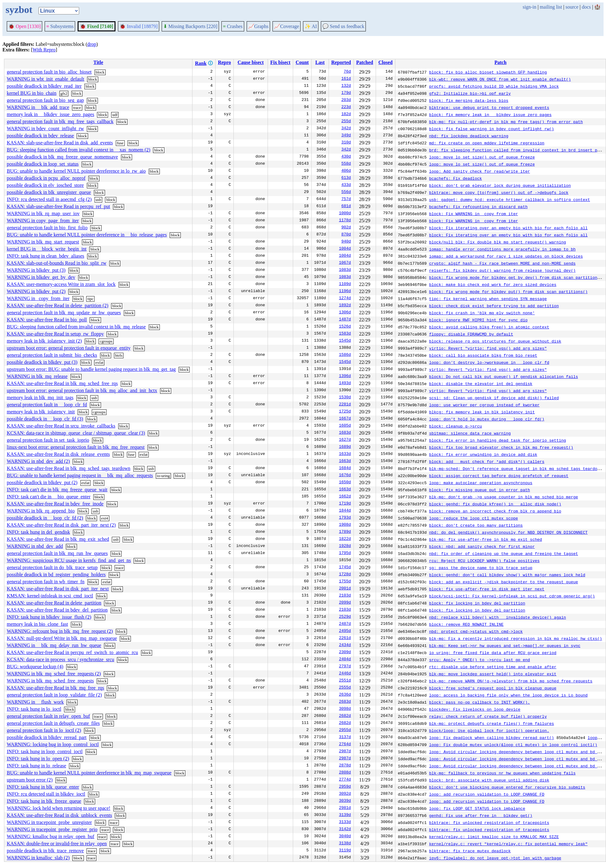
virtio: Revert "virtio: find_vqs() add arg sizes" (488, 348)
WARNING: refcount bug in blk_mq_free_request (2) (60, 631)
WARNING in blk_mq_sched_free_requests (50, 681)
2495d (345, 631)
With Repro (44, 50)
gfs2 (64, 93)
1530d (345, 398)
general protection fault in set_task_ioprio (48, 440)
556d (346, 192)
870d (346, 235)
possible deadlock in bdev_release (40, 136)
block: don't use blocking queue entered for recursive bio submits (507, 787)
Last (320, 62)
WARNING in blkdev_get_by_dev (41, 277)
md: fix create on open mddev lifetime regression (487, 143)
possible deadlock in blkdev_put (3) (42, 362)
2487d (345, 624)
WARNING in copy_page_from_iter (43, 221)
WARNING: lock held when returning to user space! (59, 808)
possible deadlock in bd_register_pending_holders (56, 575)
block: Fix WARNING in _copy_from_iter (473, 214)
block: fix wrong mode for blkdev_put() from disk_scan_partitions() (508, 291)
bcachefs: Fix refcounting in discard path (478, 207)
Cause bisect (250, 62)
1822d (345, 539)
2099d (345, 603)
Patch (501, 62)
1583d (345, 334)
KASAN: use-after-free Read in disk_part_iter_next (58, 589)
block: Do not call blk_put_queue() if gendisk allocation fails (503, 376)
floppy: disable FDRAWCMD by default (471, 334)
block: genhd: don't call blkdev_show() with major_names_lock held (507, 575)
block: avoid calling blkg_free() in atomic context (489, 327)
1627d (345, 440)
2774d (345, 780)
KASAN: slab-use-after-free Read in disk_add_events (60, 143)
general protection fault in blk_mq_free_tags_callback (60, 121)
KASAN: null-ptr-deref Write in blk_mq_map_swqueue (62, 638)
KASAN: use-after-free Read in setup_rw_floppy (55, 334)
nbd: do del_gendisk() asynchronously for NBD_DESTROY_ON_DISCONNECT (508, 532)
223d (346, 107)
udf (115, 115)
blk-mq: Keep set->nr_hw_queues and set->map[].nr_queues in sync (505, 645)
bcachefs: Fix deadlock (455, 178)
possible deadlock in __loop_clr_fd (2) (45, 518)
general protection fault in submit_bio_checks (52, 355)
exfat (99, 362)
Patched (365, 62)
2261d (345, 638)
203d (346, 100)
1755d (345, 582)
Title (98, 62)
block (100, 72)
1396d (345, 376)
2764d (345, 745)
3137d (345, 737)
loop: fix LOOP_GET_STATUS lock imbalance (477, 808)
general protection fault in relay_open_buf (48, 716)
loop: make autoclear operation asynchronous (481, 483)
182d (346, 115)
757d (346, 199)
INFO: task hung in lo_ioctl (34, 709)
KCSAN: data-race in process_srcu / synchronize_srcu (61, 659)
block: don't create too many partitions (476, 525)
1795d (345, 553)
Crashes (233, 26)
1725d (345, 412)
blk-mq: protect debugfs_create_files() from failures (491, 723)
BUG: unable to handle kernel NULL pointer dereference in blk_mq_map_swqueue (89, 773)
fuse (120, 143)
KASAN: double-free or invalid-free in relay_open (57, 844)
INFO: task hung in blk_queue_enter (43, 787)
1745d (345, 568)
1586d (345, 355)
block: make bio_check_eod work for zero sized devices (493, 284)
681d (346, 207)
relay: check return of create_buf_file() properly (488, 716)
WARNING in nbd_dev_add (35, 546)
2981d (345, 808)
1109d (345, 284)
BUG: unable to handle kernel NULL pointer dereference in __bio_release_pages (87, 235)
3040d (345, 837)
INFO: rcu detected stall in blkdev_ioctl (46, 794)
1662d (345, 497)
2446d (345, 674)
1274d (345, 299)
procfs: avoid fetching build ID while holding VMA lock (494, 86)
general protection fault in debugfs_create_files (53, 723)
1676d (345, 476)
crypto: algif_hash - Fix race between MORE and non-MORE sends (502, 263)
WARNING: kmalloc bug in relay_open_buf (50, 836)
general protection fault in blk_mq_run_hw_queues (57, 553)
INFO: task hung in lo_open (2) (38, 759)
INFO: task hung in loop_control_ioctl (45, 751)
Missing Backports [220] (190, 26)
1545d (345, 341)
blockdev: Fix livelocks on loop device (475, 709)
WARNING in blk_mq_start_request (43, 242)
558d (346, 164)
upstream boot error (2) (30, 780)
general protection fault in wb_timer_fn (46, 582)
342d (346, 129)
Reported (341, 62)
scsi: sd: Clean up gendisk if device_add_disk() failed (494, 398)
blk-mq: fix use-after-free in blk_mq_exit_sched (485, 539)
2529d (345, 617)
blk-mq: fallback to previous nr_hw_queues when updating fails (502, 773)
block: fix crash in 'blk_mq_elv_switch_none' (482, 313)
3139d (345, 815)
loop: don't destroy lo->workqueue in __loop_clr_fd (489, 362)
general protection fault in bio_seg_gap (45, 100)
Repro (224, 62)
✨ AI (311, 26)
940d (346, 242)
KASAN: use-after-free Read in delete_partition (54, 603)
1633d (345, 454)
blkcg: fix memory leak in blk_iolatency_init (482, 412)
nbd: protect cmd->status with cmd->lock (476, 631)
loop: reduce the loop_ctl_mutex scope (473, 518)
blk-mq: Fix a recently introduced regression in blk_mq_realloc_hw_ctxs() (515, 638)
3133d (345, 822)
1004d (345, 249)
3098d (345, 709)
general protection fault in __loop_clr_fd (47, 405)
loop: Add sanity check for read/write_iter (479, 171)
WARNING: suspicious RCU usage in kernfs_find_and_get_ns (69, 560)
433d (346, 185)
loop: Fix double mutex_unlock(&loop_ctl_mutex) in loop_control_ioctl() (513, 745)
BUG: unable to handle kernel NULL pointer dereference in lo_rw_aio (76, 171)
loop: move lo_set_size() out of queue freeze (482, 157)
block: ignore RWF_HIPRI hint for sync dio (478, 320)
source (572, 7)
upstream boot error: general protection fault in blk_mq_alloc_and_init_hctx (82, 390)
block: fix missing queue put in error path (479, 490)
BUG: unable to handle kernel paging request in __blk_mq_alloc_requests (80, 475)
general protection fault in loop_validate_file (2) (54, 695)
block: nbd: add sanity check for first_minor (482, 546)
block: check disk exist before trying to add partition (494, 306)
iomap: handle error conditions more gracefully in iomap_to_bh (502, 249)
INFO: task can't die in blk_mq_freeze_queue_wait (57, 490)
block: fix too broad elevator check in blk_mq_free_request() (501, 447)
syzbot (19, 10)
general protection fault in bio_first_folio (47, 228)
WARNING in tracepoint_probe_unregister (49, 822)
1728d (345, 575)
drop (92, 44)
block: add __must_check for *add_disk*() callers (487, 461)
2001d (345, 589)
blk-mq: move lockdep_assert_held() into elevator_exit (493, 674)
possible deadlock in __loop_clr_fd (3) (45, 419)
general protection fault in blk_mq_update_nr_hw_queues (64, 313)
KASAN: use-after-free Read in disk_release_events (58, 454)
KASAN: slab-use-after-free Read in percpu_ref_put (59, 206)
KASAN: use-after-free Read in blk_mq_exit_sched (58, 539)
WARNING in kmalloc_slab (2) (38, 858)
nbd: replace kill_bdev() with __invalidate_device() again (497, 617)
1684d (345, 468)
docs (586, 7)
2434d (345, 645)
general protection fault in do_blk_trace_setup (52, 567)
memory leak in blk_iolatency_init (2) (44, 341)
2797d (345, 667)
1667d (345, 419)
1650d (345, 483)
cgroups (106, 341)
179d (346, 93)
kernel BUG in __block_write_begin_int (47, 249)
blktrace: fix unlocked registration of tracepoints (489, 822)
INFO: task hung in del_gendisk (38, 532)
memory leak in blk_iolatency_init (41, 412)
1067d (345, 263)
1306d (345, 313)
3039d (345, 801)
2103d (345, 596)
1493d (345, 384)
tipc (91, 299)
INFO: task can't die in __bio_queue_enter (49, 497)
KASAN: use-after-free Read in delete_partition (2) (58, 305)
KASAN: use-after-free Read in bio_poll (47, 320)
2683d (345, 702)
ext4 (104, 518)
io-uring (164, 476)
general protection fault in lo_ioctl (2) (44, 730)
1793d (345, 518)
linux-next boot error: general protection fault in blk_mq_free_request (76, 447)
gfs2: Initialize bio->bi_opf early (470, 93)
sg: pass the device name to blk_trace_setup (481, 568)
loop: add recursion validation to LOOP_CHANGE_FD (487, 794)
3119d (345, 851)
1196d (345, 291)
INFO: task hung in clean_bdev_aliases (46, 256)
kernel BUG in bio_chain (32, 93)
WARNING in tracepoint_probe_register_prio (52, 829)
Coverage (287, 26)
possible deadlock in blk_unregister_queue (49, 192)
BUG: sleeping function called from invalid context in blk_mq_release (76, 327)
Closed (386, 62)
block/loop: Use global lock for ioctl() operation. (489, 730)
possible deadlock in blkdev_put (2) (42, 482)
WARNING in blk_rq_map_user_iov (43, 213)
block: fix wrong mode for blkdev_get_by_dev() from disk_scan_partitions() (517, 277)
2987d (345, 752)
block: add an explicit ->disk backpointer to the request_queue (503, 582)
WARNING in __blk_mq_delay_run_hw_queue (54, 645)
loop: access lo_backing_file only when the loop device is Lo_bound (508, 695)
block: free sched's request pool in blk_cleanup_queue (493, 688)
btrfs (119, 355)
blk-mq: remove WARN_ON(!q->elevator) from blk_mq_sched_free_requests (511, 681)
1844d (345, 511)
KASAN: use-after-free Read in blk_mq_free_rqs (55, 688)
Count (302, 62)
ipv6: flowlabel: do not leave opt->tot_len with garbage (495, 858)
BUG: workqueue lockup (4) (35, 667)
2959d (345, 787)
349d (346, 136)
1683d (345, 433)
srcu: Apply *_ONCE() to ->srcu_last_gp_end (479, 660)
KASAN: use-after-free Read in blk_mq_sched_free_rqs (62, 383)
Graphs (258, 26)
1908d (345, 525)
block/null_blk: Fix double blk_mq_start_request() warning (497, 242)
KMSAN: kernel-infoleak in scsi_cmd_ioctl (50, 596)
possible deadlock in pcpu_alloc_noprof (46, 178)
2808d (345, 773)
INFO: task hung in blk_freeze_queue (44, 801)
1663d (345, 461)
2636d (345, 695)
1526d (345, 327)
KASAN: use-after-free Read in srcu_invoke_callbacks (61, 426)
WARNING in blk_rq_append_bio (41, 511)
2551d (345, 681)
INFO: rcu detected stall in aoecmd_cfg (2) (49, 199)
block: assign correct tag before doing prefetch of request (499, 476)
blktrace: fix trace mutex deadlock (470, 851)
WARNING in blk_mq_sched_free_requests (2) (54, 674)
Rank (201, 63)
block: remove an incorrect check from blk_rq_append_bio (495, 511)
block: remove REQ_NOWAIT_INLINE (466, 624)
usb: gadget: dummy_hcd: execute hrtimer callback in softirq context (509, 199)
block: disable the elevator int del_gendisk (481, 384)
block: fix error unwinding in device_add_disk (483, 454)
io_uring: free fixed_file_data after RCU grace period (493, 653)
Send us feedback (343, 26)
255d (346, 122)
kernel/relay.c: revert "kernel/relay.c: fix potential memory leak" (508, 844)
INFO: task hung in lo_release (36, 766)
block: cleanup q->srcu (455, 426)
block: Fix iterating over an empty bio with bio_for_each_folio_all (508, 228)
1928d (345, 546)
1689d (345, 447)
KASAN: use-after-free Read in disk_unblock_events (59, 815)
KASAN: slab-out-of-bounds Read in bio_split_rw (57, 263)
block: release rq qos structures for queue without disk (495, 341)
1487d (345, 320)
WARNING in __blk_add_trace (38, 107)
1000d (345, 214)
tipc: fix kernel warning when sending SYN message (488, 299)
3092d (345, 794)
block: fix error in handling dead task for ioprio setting (497, 440)
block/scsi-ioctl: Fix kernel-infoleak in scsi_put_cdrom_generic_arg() (512, 596)
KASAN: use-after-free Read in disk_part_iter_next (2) (61, 525)
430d (346, 157)
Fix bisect (280, 62)
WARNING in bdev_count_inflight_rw (45, 129)
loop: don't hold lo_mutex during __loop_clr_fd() (487, 419)
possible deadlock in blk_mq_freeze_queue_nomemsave (62, 157)
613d (346, 178)
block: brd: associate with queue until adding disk (489, 780)
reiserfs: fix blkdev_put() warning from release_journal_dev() (502, 270)
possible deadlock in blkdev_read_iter (44, 86)
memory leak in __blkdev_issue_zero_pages (50, 114)
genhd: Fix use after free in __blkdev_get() (481, 815)
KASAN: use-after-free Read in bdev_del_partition (57, 610)
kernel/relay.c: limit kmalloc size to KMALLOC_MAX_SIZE (494, 837)
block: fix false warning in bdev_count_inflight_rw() (491, 129)
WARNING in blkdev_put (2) (36, 291)
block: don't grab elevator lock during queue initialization (500, 185)
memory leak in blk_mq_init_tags (40, 398)
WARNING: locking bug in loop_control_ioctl (53, 744)
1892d (345, 306)
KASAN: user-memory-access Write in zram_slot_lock (61, 284)
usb (98, 200)
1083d (345, 270)
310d (346, 143)
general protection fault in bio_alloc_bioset (49, 72)
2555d (345, 688)
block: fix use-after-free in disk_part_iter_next (487, 589)
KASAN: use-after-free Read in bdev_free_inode (55, 504)
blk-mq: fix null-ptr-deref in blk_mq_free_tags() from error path (506, 122)
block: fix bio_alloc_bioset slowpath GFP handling (488, 72)
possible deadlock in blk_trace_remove (45, 851)
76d (347, 72)
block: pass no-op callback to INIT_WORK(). (479, 702)
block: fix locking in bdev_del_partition (477, 603)
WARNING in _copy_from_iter (38, 298)
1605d (345, 426)
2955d (345, 730)
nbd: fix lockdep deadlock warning (469, 136)
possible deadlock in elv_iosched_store (45, 185)
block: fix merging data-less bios (469, 100)
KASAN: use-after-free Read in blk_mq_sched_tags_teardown (69, 468)
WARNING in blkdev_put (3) (36, 270)
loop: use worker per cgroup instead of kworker (484, 405)
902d (346, 228)
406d (346, 171)
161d (346, 79)
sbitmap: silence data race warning (470, 433)
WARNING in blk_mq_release (37, 376)
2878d (345, 766)
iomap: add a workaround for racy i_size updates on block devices (506, 256)
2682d (345, 716)
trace (77, 108)
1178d (345, 221)
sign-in (529, 7)
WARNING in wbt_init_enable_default (46, 79)
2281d (345, 405)
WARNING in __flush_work (35, 702)
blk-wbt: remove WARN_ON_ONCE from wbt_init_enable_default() (500, 79)
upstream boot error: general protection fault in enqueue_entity (69, 348)
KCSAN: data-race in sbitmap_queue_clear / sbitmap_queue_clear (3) (76, 433)
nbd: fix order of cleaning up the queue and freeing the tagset (503, 553)
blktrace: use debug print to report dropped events (489, 107)
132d (346, 86)
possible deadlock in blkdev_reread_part (47, 737)
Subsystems (60, 26)
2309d (345, 653)
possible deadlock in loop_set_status (43, 164)
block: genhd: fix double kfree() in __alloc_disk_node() (495, 504)
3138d (345, 844)
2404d (345, 660)
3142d (345, 830)
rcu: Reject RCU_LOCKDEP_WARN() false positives (484, 561)
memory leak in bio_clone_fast (37, 624)
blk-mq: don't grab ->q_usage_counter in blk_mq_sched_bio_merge (503, 497)
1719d (345, 504)
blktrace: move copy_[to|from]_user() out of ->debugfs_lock (499, 192)
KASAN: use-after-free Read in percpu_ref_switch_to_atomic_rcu (72, 652)
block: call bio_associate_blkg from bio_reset (483, 355)
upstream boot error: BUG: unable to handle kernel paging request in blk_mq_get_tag (91, 369)
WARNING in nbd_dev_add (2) (38, 461)
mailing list (551, 7)
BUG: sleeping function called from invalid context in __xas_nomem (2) (79, 150)
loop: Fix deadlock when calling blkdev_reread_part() (491, 737)
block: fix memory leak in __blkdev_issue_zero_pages (490, 115)
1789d (345, 532)
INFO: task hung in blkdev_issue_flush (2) (49, 617)
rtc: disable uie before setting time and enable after (493, 667)
